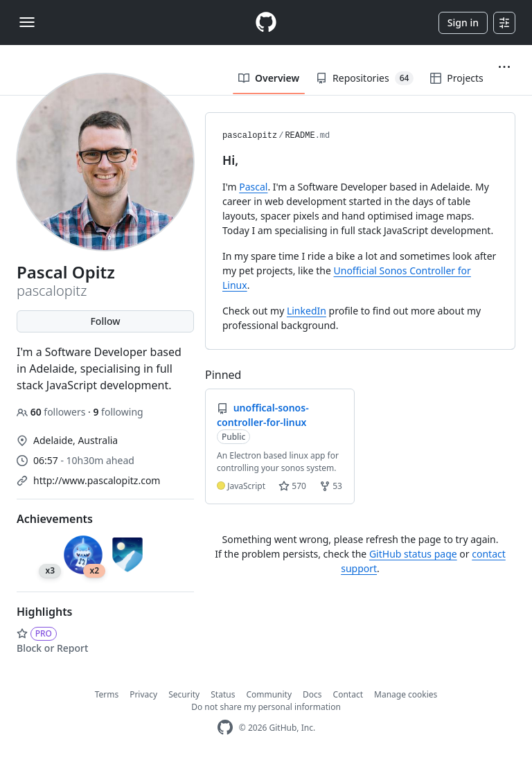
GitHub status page (413, 554)
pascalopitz (250, 136)
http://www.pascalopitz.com (97, 480)
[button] (504, 67)
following (118, 412)
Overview (269, 78)
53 (331, 486)
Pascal (253, 187)
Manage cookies (406, 694)
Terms (107, 694)
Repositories (365, 78)
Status (223, 694)
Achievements (55, 519)
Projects (456, 78)
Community (269, 694)
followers (52, 412)
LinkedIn (307, 311)
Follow (105, 321)
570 (292, 486)
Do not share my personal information (266, 707)
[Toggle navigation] (27, 22)
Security (184, 694)
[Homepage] (266, 23)
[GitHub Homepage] (225, 728)
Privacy (143, 694)
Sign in (463, 23)
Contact (348, 694)
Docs (312, 694)
